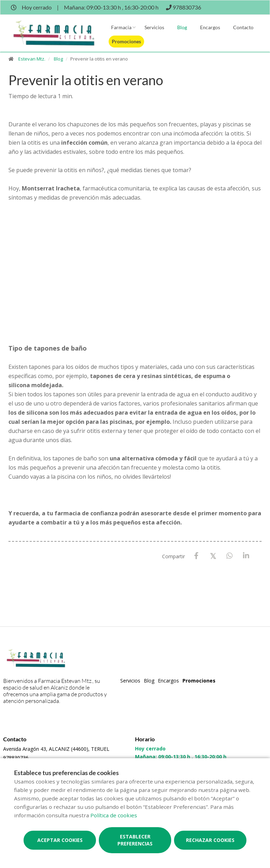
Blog (182, 27)
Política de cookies (114, 815)
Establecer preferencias (135, 840)
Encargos (210, 27)
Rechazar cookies (210, 840)
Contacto (243, 27)
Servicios (154, 27)
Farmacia (121, 27)
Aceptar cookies (60, 840)
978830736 (16, 758)
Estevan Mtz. (32, 59)
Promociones (126, 41)
